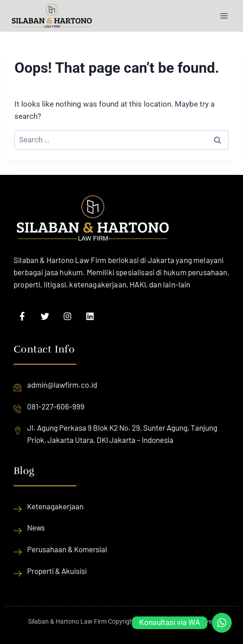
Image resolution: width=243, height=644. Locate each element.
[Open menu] (224, 16)
